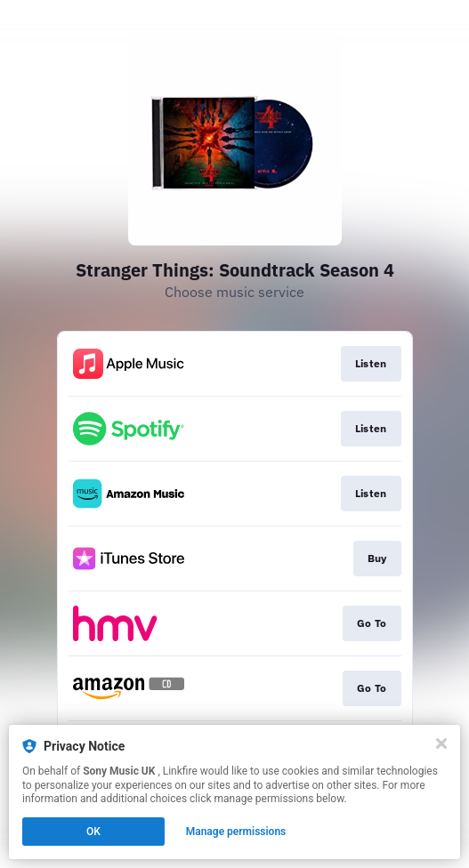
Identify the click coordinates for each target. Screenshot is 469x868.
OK (93, 832)
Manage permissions (236, 832)
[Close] (441, 743)
